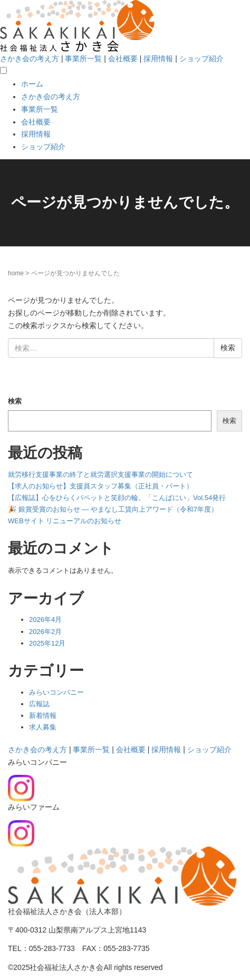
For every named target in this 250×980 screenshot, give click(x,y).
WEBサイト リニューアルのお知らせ (65, 521)
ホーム (32, 84)
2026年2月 (45, 632)
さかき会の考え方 (30, 59)
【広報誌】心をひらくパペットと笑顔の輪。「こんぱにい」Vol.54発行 (117, 498)
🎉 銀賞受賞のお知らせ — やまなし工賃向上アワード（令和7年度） (113, 509)
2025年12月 (47, 643)
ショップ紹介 (201, 59)
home (16, 273)
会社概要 (123, 59)
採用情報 (158, 59)
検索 (15, 401)
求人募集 (43, 727)
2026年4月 (45, 619)
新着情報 (43, 715)
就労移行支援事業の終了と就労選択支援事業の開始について (100, 474)
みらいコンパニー (56, 692)
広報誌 (39, 704)
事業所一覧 (83, 59)
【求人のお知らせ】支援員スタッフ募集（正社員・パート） (100, 486)
